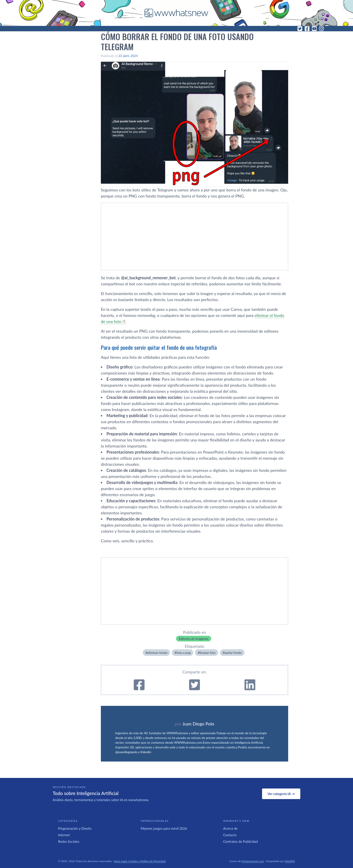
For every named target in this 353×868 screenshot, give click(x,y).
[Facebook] (307, 29)
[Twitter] (300, 29)
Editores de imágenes (193, 639)
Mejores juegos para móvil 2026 (164, 828)
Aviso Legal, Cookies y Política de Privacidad (140, 861)
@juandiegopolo (126, 752)
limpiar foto (208, 653)
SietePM (290, 861)
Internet (64, 835)
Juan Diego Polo (198, 724)
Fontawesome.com (253, 861)
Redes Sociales (69, 841)
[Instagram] (321, 29)
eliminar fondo (157, 653)
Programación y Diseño (75, 828)
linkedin (146, 752)
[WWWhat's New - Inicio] (176, 13)
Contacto (230, 835)
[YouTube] (314, 29)
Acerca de (230, 828)
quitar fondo (233, 653)
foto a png (184, 653)
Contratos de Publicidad (240, 841)
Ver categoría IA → (281, 794)
